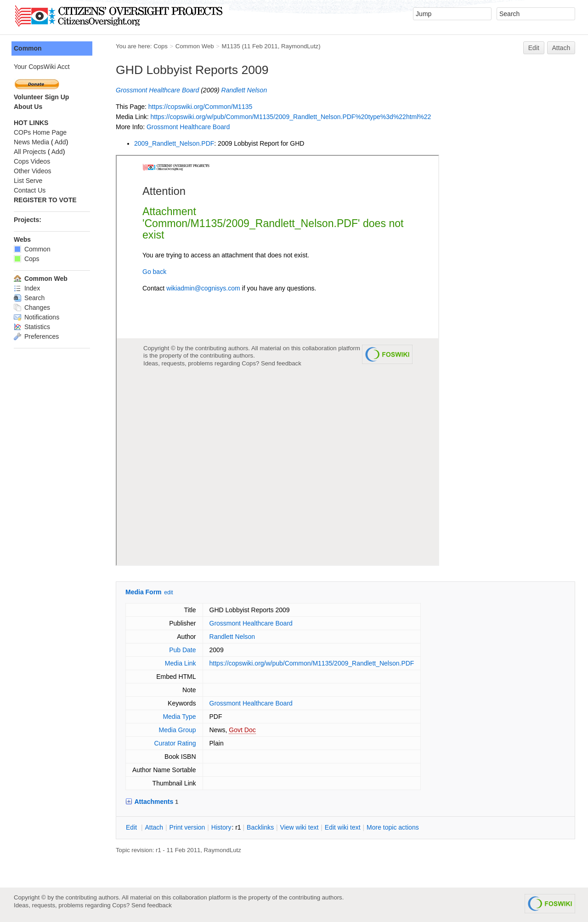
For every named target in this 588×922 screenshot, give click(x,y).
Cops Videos (32, 161)
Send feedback (152, 905)
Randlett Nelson (244, 90)
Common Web (195, 46)
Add (60, 142)
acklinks (260, 827)
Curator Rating (175, 743)
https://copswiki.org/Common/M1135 (200, 107)
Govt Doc (242, 730)
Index (27, 288)
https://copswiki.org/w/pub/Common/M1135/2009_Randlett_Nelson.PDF (312, 663)
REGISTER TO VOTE (45, 200)
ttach (154, 827)
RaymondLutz (300, 46)
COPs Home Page (40, 132)
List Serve (28, 181)
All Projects (30, 152)
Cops (161, 46)
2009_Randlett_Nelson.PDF (174, 143)
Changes (32, 307)
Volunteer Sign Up (41, 97)
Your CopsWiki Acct (42, 67)
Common (28, 48)
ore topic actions (393, 827)
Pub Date (182, 650)
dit (132, 827)
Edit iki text (343, 827)
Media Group (178, 730)
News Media (31, 142)
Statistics (32, 327)
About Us (28, 107)
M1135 (231, 46)
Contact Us (30, 190)
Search (29, 298)
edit (168, 592)
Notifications (37, 317)
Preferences (36, 336)
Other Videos (32, 171)
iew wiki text (300, 827)
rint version (187, 827)
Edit (534, 48)
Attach (561, 48)
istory (221, 827)
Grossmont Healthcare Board (157, 90)
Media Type (179, 717)
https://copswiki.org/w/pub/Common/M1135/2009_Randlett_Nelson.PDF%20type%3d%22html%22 (291, 117)
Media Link (181, 663)
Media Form (144, 592)
